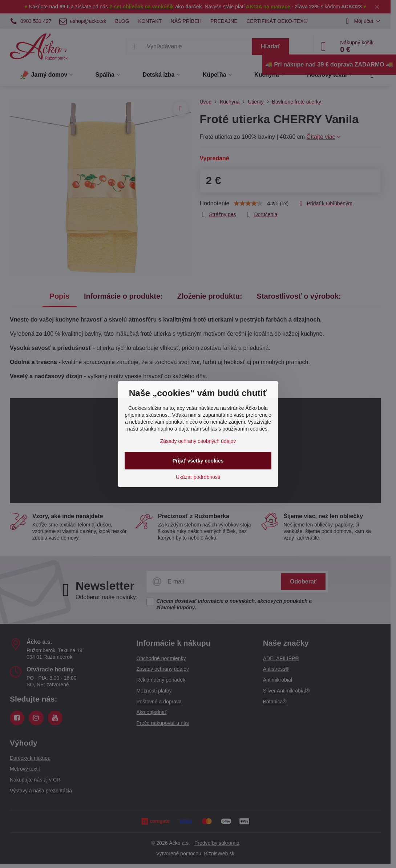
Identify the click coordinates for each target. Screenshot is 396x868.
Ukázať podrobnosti (198, 477)
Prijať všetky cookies (198, 461)
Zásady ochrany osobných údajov (198, 441)
